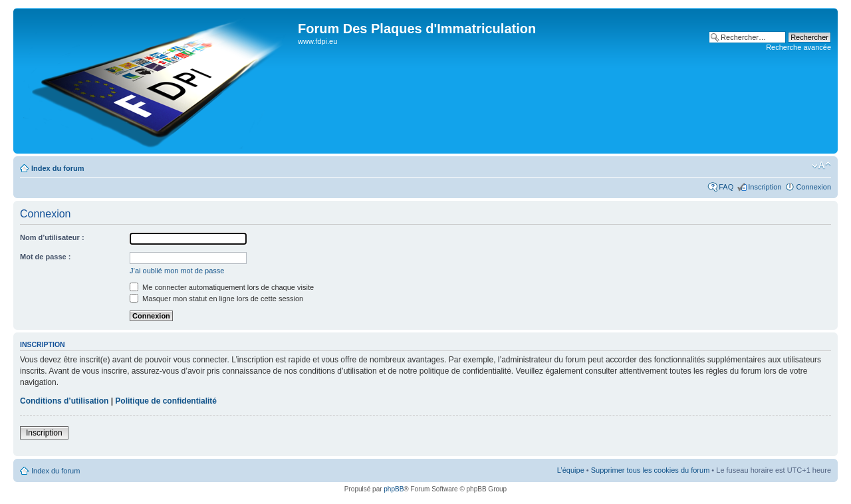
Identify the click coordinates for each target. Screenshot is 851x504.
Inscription (765, 187)
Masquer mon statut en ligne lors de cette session (216, 299)
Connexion (813, 187)
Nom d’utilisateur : (52, 237)
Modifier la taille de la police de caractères (821, 166)
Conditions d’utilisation (64, 401)
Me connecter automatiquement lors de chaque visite (222, 287)
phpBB (394, 489)
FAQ (726, 187)
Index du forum (58, 168)
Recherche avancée (798, 47)
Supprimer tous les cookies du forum (651, 470)
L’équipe (571, 470)
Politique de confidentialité (166, 401)
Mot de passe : (45, 257)
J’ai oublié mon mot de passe (177, 271)
